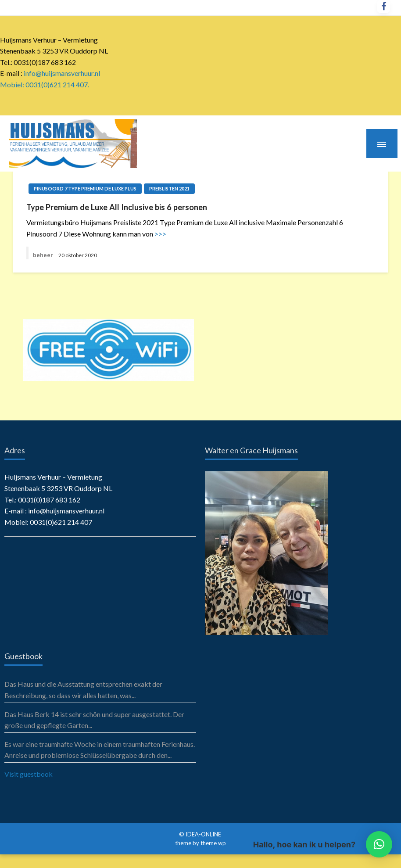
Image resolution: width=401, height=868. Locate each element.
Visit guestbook (29, 774)
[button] (379, 844)
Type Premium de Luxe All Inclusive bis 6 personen (117, 207)
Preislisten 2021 (169, 188)
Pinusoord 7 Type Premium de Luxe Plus (85, 188)
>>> (160, 234)
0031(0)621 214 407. (57, 84)
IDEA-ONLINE (204, 834)
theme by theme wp (200, 843)
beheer (43, 255)
